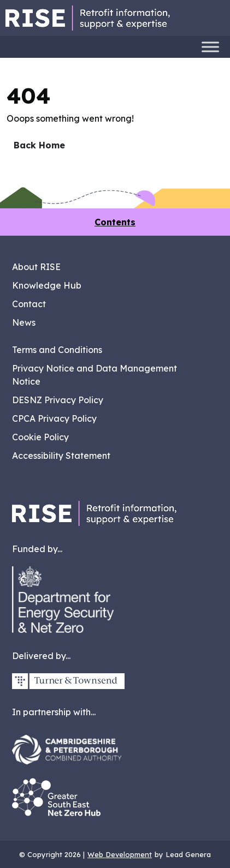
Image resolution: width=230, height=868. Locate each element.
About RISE (36, 267)
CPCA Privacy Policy (54, 418)
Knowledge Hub (47, 285)
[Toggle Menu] (210, 47)
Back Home (39, 145)
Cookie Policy (40, 437)
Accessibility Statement (61, 456)
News (24, 322)
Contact (29, 304)
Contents (115, 222)
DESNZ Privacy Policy (58, 400)
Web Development (120, 854)
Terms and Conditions (57, 350)
